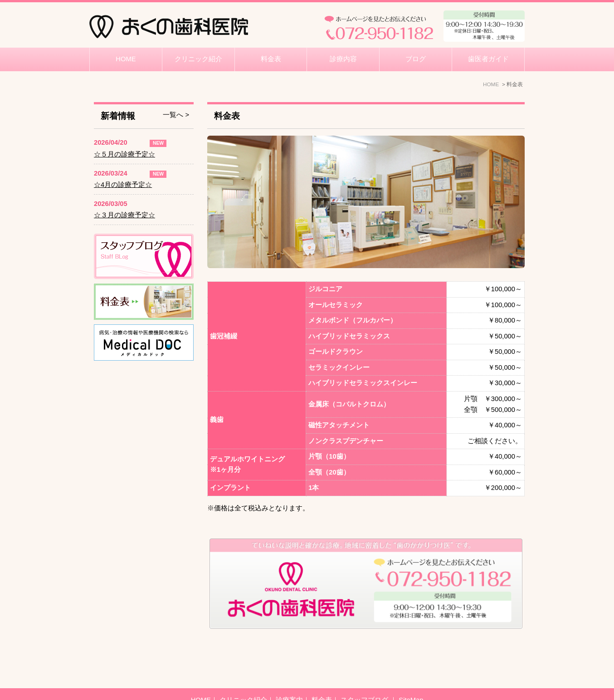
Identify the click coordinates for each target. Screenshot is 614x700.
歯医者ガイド (488, 59)
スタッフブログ (365, 677)
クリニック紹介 (198, 59)
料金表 (271, 59)
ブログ (416, 59)
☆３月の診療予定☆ (124, 215)
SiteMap (411, 677)
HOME (126, 59)
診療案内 (289, 677)
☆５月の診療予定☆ (124, 154)
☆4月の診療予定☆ (123, 185)
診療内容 (343, 59)
